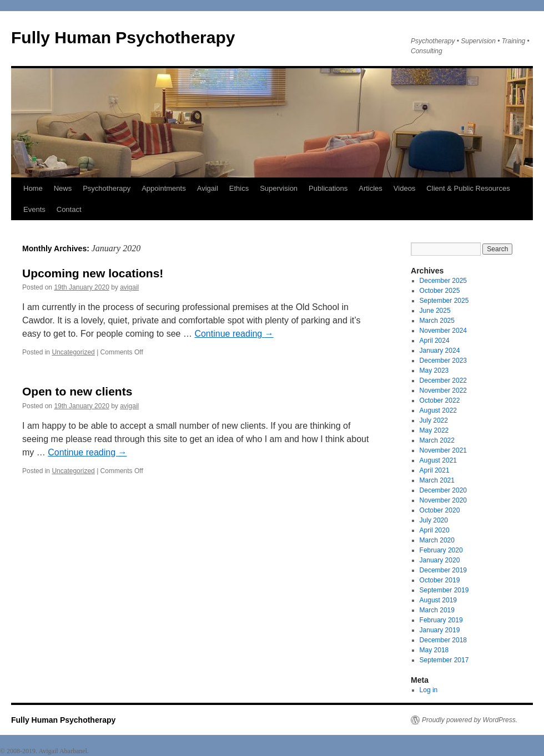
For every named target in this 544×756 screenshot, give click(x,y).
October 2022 (440, 400)
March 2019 (437, 610)
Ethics (239, 188)
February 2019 (441, 620)
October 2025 (440, 291)
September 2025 (444, 301)
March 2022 (437, 440)
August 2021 (438, 460)
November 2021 (443, 450)
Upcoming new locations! (93, 273)
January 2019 (440, 630)
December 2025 (443, 281)
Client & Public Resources (468, 188)
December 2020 (443, 490)
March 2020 (437, 540)
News (63, 188)
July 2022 (434, 420)
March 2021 (437, 480)
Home (33, 188)
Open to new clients (77, 391)
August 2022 (438, 410)
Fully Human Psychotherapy (123, 37)
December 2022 (443, 380)
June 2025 (435, 311)
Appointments (164, 188)
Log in (429, 690)
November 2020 (443, 500)
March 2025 (437, 321)
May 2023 (434, 371)
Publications (328, 188)
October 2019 (440, 580)
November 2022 (443, 390)
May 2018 (434, 650)
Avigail (208, 188)
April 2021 (435, 470)
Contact (69, 209)
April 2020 (435, 530)
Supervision (279, 188)
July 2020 (434, 520)
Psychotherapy (107, 188)
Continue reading (234, 334)
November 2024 (443, 331)
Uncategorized (73, 352)
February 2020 (441, 550)
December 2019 (443, 570)
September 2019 (444, 590)
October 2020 (440, 510)
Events (34, 209)
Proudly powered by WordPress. (470, 720)
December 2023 (443, 361)
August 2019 (438, 600)
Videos (405, 188)
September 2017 (444, 660)
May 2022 (434, 430)
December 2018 (443, 640)
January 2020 (440, 560)
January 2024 (440, 351)
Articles (371, 188)
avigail (129, 287)
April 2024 (435, 341)
